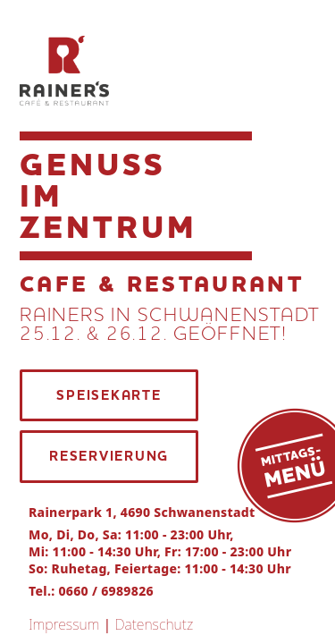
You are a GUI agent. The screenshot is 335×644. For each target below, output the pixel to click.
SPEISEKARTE (109, 395)
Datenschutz (154, 624)
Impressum (64, 624)
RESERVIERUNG (109, 456)
